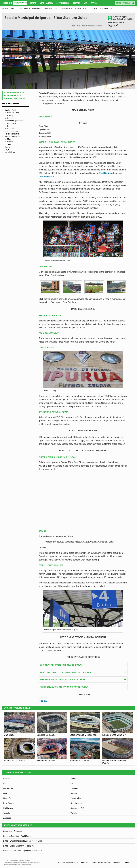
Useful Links (10, 152)
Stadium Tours (13, 131)
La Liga (19, 9)
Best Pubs (12, 123)
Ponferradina (76, 798)
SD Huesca (8, 808)
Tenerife (7, 813)
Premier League (8, 9)
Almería (74, 779)
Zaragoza (7, 818)
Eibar (5, 784)
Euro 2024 (93, 9)
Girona (73, 784)
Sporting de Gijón (78, 808)
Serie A (27, 9)
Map (9, 139)
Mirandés (7, 798)
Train (9, 144)
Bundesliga (37, 9)
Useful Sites (85, 863)
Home (73, 26)
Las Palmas (8, 788)
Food (9, 126)
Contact (67, 863)
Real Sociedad (106, 173)
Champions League (51, 9)
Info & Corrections (99, 863)
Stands (10, 118)
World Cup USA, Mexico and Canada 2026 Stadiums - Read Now (16, 95)
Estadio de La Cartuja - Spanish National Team (23, 851)
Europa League (67, 9)
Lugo (5, 793)
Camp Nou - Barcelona (13, 831)
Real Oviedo (8, 803)
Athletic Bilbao (46, 177)
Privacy (75, 863)
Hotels (7, 147)
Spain (79, 26)
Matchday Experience (14, 121)
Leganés (74, 788)
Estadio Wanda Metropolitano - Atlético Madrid (22, 841)
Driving (10, 142)
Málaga (74, 793)
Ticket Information (12, 134)
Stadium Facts (13, 113)
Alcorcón (7, 779)
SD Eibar (43, 701)
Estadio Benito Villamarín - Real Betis (19, 846)
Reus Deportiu (77, 803)
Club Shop (12, 129)
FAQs (7, 150)
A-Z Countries (126, 863)
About (60, 863)
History (10, 115)
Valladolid (75, 813)
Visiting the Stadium (13, 137)
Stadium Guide (11, 110)
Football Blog (81, 9)
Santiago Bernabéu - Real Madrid (17, 836)
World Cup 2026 (106, 9)
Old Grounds (113, 863)
